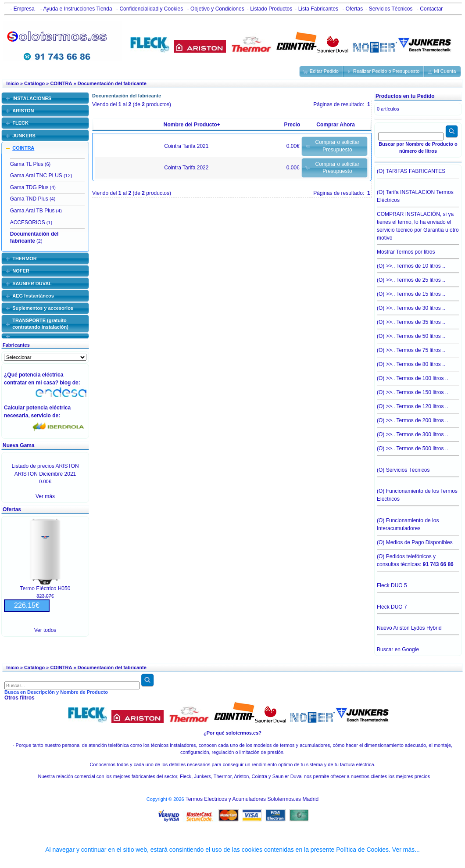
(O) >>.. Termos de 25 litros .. (418, 278)
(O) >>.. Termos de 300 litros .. (418, 432)
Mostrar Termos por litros (418, 250)
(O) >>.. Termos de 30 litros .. (418, 306)
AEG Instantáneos (33, 296)
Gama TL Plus (27, 164)
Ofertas (12, 509)
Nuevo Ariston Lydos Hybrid (418, 630)
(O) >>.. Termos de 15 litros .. (418, 292)
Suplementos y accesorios (43, 308)
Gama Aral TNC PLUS (36, 176)
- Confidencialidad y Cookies (149, 9)
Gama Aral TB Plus (32, 211)
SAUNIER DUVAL (32, 283)
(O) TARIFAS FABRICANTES (418, 173)
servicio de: (47, 416)
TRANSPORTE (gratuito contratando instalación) (40, 323)
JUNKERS (24, 136)
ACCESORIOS (28, 222)
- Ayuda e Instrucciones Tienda (75, 9)
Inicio (13, 83)
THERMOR (25, 258)
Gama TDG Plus (29, 187)
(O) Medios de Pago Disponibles (418, 540)
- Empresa (21, 9)
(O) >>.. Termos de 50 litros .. (418, 334)
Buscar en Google (398, 649)
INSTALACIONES (32, 98)
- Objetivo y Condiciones (215, 9)
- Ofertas (352, 9)
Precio (292, 125)
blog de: (71, 383)
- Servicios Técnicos (389, 9)
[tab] (45, 98)
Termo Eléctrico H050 (45, 588)
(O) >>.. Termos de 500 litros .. (418, 448)
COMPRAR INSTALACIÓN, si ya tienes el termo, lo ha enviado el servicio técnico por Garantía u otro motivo (418, 224)
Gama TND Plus (29, 199)
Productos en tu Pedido (405, 96)
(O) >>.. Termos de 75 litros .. (418, 348)
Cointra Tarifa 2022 (186, 168)
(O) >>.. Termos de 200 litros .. (418, 418)
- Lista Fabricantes (317, 9)
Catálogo (34, 83)
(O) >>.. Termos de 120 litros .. (418, 404)
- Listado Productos (270, 9)
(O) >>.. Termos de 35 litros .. (418, 320)
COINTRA (61, 83)
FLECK (20, 123)
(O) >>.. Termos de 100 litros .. (418, 376)
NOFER (21, 271)
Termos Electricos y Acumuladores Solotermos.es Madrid (252, 799)
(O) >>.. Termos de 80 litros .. (418, 362)
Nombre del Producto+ (192, 125)
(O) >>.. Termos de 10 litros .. (418, 264)
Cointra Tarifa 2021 (186, 146)
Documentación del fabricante (112, 83)
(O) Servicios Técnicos (418, 472)
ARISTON (23, 111)
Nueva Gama (19, 445)
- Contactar (429, 9)
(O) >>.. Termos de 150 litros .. (418, 390)
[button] (322, 72)
